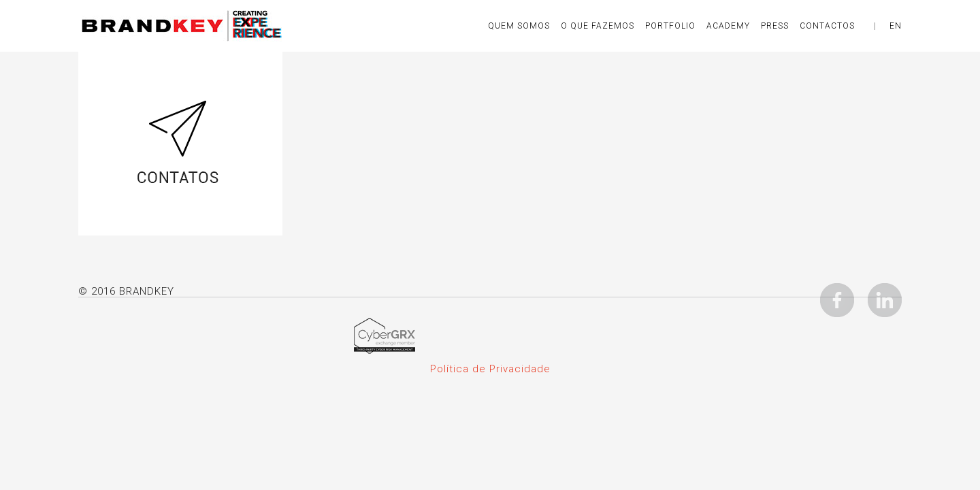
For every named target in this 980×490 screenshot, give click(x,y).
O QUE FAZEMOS (598, 26)
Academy (728, 26)
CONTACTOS (827, 26)
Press (775, 26)
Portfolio (670, 26)
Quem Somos (519, 26)
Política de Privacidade (490, 369)
